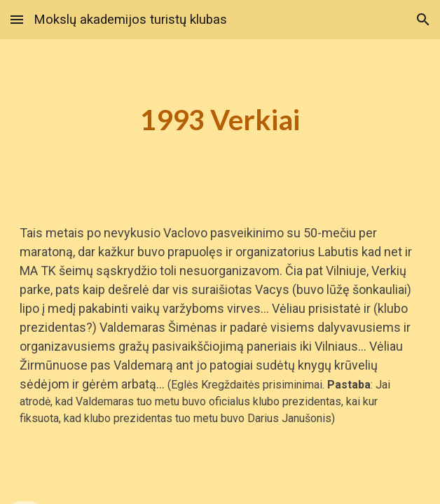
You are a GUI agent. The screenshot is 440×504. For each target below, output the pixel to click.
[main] (220, 120)
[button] (17, 19)
